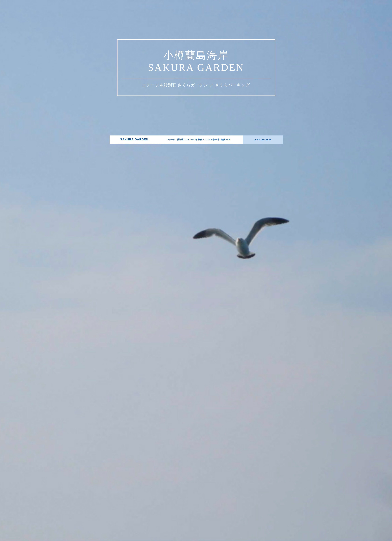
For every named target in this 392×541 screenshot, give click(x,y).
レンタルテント (190, 376)
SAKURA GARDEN (145, 376)
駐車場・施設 (216, 376)
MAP (224, 376)
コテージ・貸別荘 (176, 376)
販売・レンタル (203, 376)
